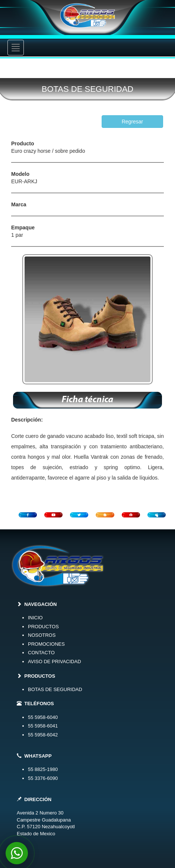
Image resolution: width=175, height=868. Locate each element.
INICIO (35, 618)
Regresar (133, 122)
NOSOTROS (42, 635)
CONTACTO (41, 653)
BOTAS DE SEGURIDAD (55, 689)
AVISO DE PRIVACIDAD (55, 662)
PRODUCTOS (43, 627)
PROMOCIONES (46, 644)
